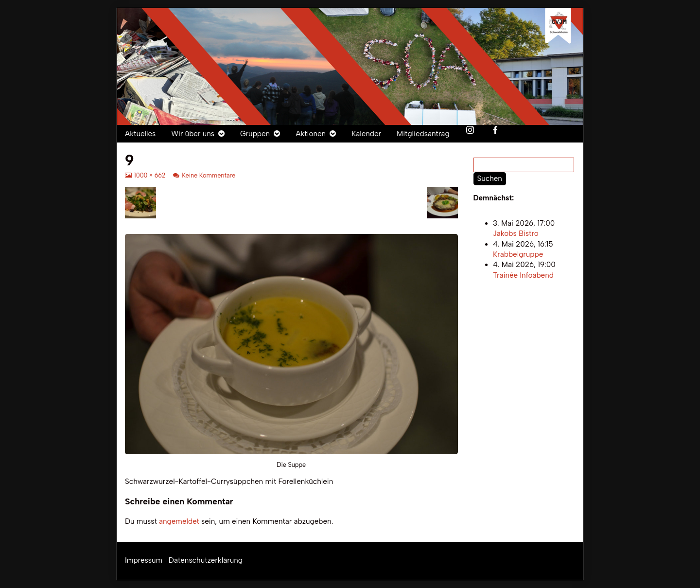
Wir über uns (193, 134)
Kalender (366, 134)
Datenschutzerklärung (206, 560)
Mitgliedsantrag (423, 134)
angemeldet (179, 521)
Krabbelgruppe (518, 254)
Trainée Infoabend (523, 275)
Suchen (490, 178)
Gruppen (255, 134)
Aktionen (311, 134)
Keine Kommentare (209, 175)
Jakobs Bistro (516, 234)
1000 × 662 (150, 175)
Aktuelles (140, 134)
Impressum (144, 560)
